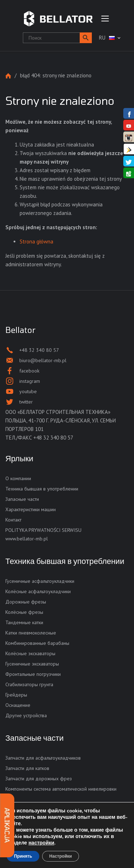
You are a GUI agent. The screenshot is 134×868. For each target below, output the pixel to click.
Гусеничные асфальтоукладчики (40, 581)
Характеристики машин (31, 509)
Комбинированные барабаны (37, 643)
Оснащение (18, 705)
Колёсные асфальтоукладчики (38, 591)
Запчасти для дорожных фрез (39, 779)
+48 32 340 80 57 (53, 438)
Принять (23, 856)
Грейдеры (16, 695)
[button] (86, 38)
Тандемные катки (24, 622)
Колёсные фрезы (24, 612)
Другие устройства (26, 715)
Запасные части (22, 499)
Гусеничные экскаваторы (32, 664)
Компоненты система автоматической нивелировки (61, 789)
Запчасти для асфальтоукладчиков (43, 758)
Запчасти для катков (27, 768)
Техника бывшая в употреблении (42, 489)
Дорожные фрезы (26, 602)
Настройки (61, 856)
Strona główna (8, 76)
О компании (18, 478)
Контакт (13, 520)
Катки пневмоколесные (31, 633)
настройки (41, 843)
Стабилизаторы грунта (29, 684)
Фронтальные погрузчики (33, 674)
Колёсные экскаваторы (30, 653)
